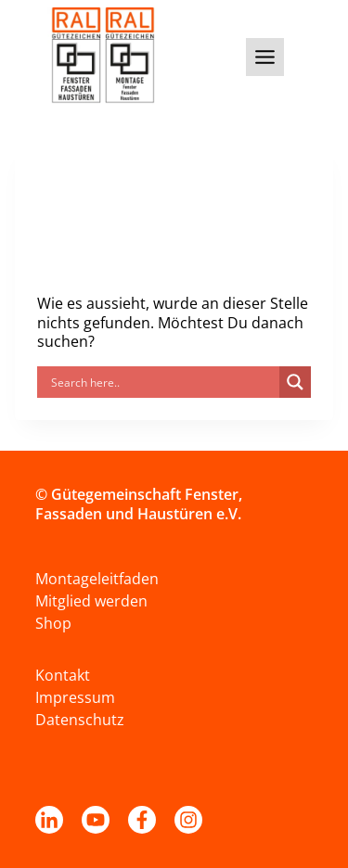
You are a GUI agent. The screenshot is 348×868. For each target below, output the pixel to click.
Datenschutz (80, 720)
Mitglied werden (91, 601)
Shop (53, 623)
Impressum (75, 697)
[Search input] (163, 382)
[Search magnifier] (295, 382)
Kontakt (63, 675)
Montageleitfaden (97, 579)
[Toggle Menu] (265, 57)
